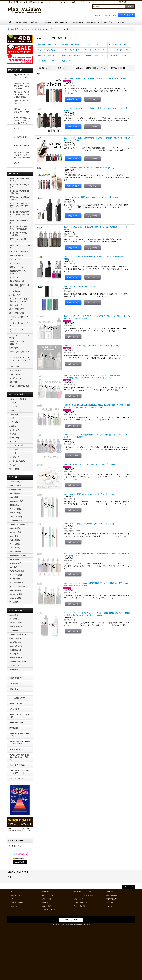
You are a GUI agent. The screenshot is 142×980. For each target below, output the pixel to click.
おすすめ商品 (47, 906)
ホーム (13, 892)
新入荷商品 (46, 903)
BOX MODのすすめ (17, 749)
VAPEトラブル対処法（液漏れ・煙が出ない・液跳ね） (19, 757)
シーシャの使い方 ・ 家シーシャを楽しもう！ (19, 772)
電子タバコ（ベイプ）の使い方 (19, 716)
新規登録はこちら (110, 15)
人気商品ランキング (49, 910)
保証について (14, 709)
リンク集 (109, 906)
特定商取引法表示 (16, 678)
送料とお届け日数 (16, 722)
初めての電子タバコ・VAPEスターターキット (19, 743)
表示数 (42, 68)
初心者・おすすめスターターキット (19, 735)
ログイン (97, 15)
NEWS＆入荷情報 (112, 895)
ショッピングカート (17, 903)
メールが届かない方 (17, 698)
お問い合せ (14, 689)
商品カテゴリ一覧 (48, 895)
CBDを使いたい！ (16, 779)
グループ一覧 (47, 899)
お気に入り (14, 906)
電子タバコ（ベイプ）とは (19, 704)
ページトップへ (130, 886)
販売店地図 (14, 728)
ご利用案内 (14, 683)
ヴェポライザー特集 (17, 765)
